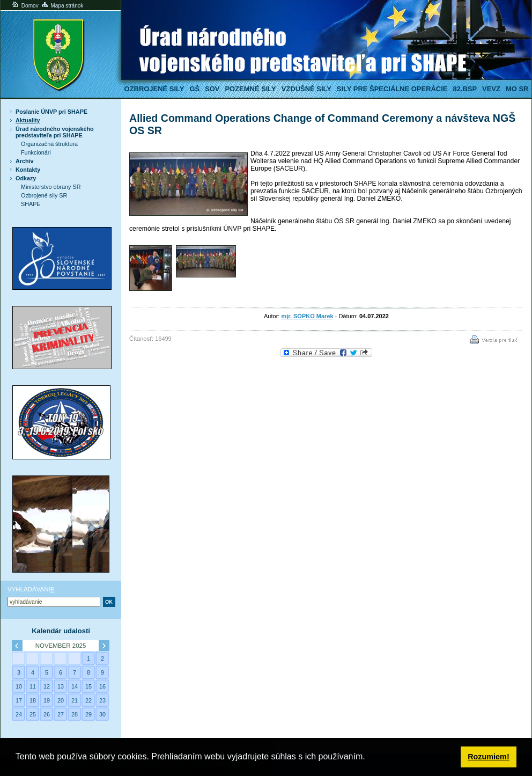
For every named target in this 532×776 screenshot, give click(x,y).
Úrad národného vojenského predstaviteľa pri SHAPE (55, 132)
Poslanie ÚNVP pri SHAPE (51, 112)
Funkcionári (36, 152)
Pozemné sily (250, 89)
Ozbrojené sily (154, 89)
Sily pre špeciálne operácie (392, 89)
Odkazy (26, 178)
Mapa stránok (62, 6)
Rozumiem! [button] (489, 757)
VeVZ (491, 89)
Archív (25, 161)
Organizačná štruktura (49, 144)
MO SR (517, 89)
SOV (212, 89)
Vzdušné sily (306, 89)
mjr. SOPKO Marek (307, 316)
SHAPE (31, 204)
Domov (25, 6)
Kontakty (28, 170)
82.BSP (465, 89)
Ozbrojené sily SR (44, 195)
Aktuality (28, 120)
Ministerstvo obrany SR (51, 187)
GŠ (194, 89)
